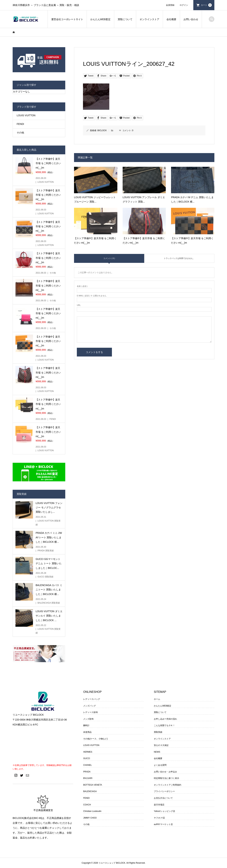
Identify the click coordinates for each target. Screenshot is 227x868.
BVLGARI (88, 778)
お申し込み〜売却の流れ (165, 719)
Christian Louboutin (92, 811)
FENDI (20, 124)
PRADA (87, 772)
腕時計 (86, 725)
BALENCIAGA (90, 791)
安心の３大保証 (161, 745)
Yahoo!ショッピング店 (164, 811)
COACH (87, 805)
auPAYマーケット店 (163, 824)
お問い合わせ (191, 19)
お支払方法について (163, 798)
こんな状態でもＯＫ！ (164, 725)
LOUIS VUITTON (26, 115)
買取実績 (158, 732)
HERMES (88, 752)
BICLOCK (102, 130)
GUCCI (87, 758)
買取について (125, 19)
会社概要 (171, 19)
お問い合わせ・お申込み (165, 772)
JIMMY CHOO (90, 818)
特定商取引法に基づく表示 (166, 778)
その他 (20, 133)
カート (206, 5)
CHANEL (87, 765)
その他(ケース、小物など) (95, 739)
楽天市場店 (159, 805)
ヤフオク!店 (159, 818)
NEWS (157, 752)
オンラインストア (149, 19)
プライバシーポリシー (164, 791)
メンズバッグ (89, 706)
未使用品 (87, 732)
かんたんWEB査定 (101, 19)
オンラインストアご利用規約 (168, 785)
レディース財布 (91, 712)
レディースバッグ (92, 699)
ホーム (157, 699)
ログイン (184, 5)
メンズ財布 (88, 719)
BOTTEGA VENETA (93, 785)
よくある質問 (160, 765)
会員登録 (170, 5)
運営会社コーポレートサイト (67, 19)
